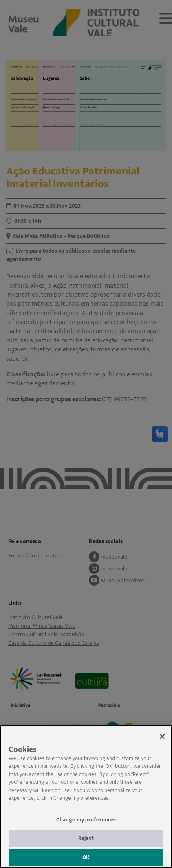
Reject (86, 846)
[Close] (162, 744)
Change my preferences (86, 827)
